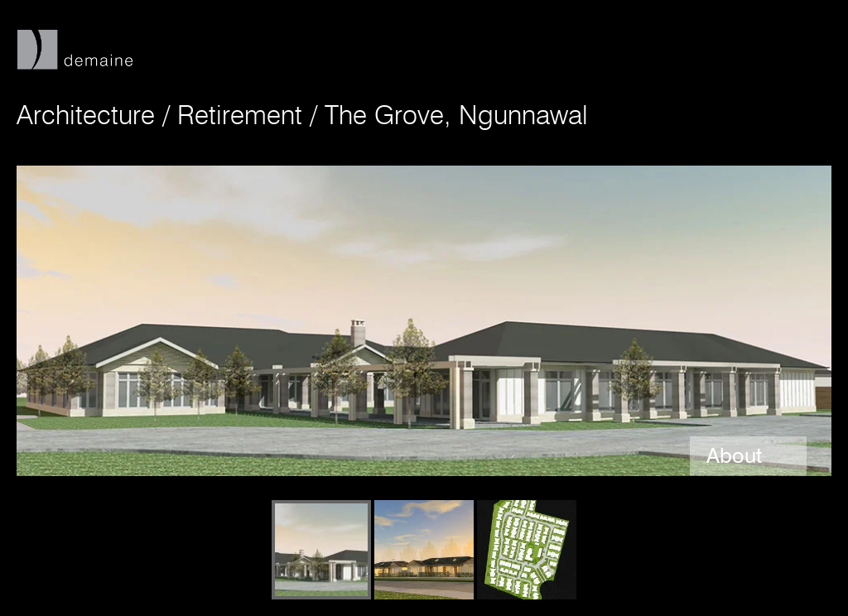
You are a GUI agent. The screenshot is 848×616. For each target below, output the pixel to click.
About (737, 455)
